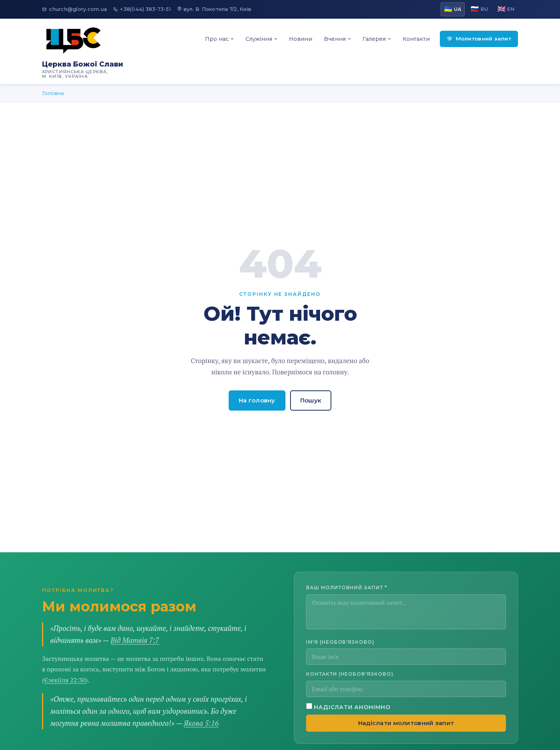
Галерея (374, 39)
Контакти (416, 39)
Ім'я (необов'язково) (340, 642)
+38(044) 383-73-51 (142, 9)
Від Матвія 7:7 (135, 640)
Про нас (217, 39)
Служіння (259, 39)
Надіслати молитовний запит (406, 723)
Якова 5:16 (201, 723)
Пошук (311, 400)
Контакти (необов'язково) (350, 674)
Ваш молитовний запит (347, 588)
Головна (53, 93)
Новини (301, 39)
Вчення (335, 39)
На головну (257, 400)
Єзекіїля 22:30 (65, 680)
